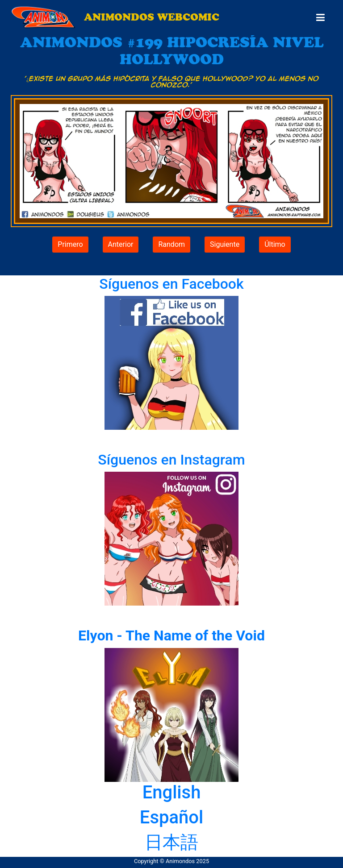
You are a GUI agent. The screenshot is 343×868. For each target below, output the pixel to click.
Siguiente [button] (225, 244)
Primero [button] (70, 244)
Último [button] (275, 244)
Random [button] (171, 244)
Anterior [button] (121, 244)
